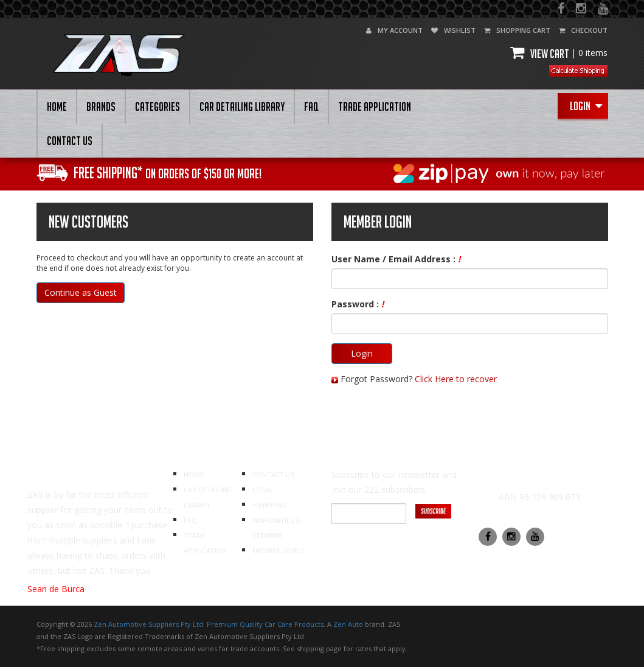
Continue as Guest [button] (81, 292)
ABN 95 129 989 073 (539, 497)
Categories (158, 107)
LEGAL (263, 490)
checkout (583, 30)
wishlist (453, 30)
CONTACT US (70, 141)
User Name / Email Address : (396, 259)
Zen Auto (348, 624)
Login (586, 106)
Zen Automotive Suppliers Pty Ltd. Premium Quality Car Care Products (209, 624)
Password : (358, 304)
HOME (57, 107)
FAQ (311, 107)
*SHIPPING (270, 505)
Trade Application (375, 107)
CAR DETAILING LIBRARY (242, 107)
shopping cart (517, 30)
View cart (559, 54)
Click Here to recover (456, 379)
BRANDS (101, 107)
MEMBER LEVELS (279, 550)
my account (394, 30)
